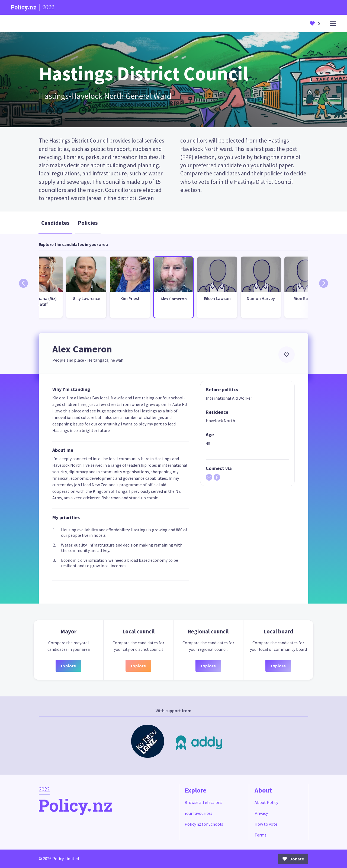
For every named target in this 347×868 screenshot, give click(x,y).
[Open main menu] (333, 23)
